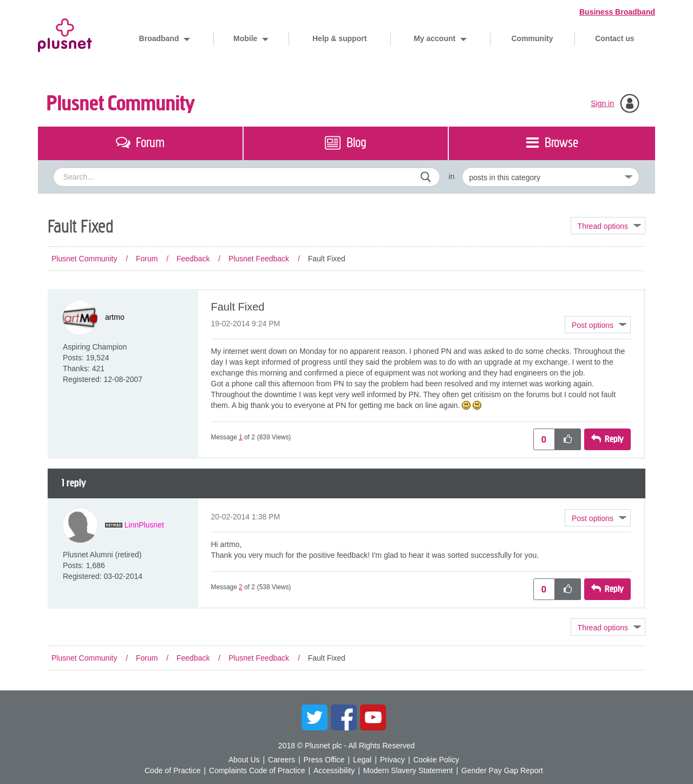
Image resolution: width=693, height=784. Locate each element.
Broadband (160, 38)
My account (436, 38)
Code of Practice (173, 770)
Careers (282, 760)
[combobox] (247, 177)
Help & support (339, 38)
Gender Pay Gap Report (502, 770)
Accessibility (334, 770)
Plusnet (65, 33)
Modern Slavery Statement (408, 770)
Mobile (246, 38)
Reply (614, 439)
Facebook (344, 717)
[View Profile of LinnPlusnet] (144, 525)
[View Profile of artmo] (115, 317)
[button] (598, 325)
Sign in (602, 103)
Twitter (315, 717)
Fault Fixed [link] (327, 259)
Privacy (393, 760)
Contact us (614, 38)
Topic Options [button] (608, 226)
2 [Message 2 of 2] (241, 587)
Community (532, 38)
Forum (147, 259)
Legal (362, 760)
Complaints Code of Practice (257, 770)
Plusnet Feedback (259, 259)
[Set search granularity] (551, 177)
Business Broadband (617, 12)
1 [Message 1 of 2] (241, 437)
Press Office (324, 760)
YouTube (373, 717)
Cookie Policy (436, 760)
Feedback (193, 259)
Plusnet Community (121, 104)
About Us (244, 760)
